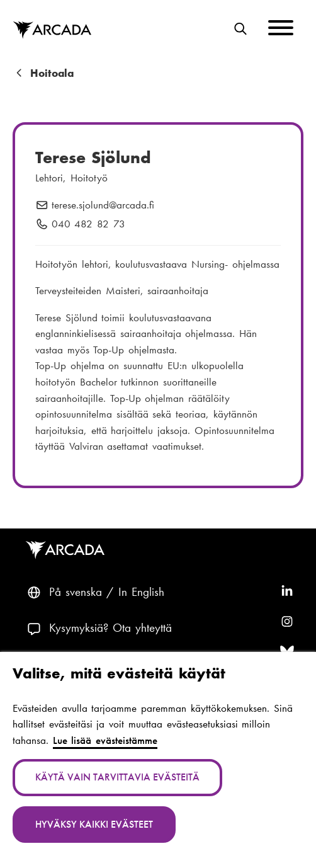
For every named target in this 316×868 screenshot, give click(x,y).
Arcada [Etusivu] (52, 31)
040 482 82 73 (88, 224)
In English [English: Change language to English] (141, 592)
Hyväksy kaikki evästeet (94, 824)
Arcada (67, 550)
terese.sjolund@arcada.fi (103, 205)
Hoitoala (52, 73)
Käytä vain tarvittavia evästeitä (117, 777)
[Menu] (281, 30)
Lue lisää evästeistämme (105, 740)
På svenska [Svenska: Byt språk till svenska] (76, 592)
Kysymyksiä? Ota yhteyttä (110, 628)
